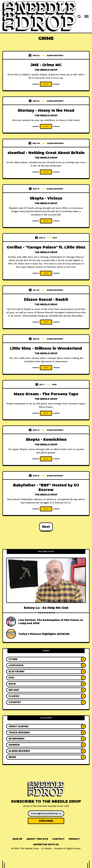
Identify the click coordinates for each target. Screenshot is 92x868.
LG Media (46, 848)
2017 (55, 238)
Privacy (74, 839)
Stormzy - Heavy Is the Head (46, 110)
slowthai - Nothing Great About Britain (46, 153)
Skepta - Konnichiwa (46, 439)
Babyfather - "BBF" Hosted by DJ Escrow (46, 487)
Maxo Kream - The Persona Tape (46, 394)
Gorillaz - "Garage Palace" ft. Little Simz (46, 247)
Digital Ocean (73, 848)
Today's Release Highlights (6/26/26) (44, 634)
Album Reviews (55, 55)
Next (46, 527)
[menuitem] (17, 839)
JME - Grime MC (46, 65)
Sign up (17, 839)
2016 (54, 385)
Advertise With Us (46, 845)
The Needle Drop (46, 70)
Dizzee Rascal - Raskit (46, 299)
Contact (58, 839)
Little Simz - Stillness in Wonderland (46, 348)
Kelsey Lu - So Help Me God (46, 608)
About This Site (37, 839)
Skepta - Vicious (46, 198)
